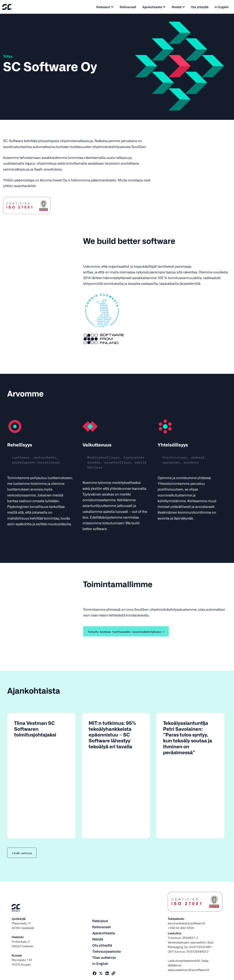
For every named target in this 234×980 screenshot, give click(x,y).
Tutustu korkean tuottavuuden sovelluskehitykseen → (126, 631)
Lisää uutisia (22, 853)
